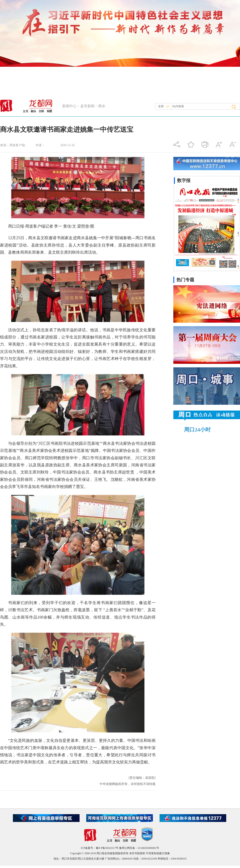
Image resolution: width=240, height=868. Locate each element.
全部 (161, 106)
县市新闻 (87, 106)
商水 (102, 106)
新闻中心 (69, 106)
